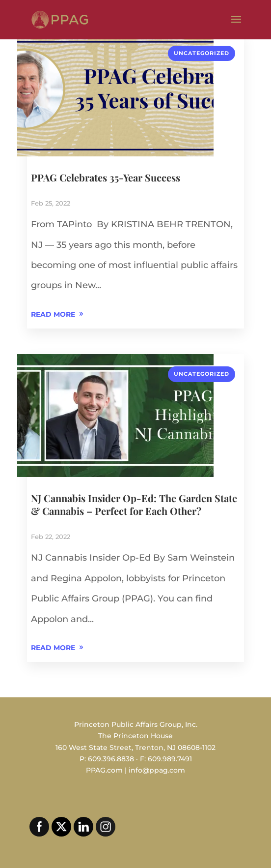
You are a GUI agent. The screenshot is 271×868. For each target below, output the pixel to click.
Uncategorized (202, 53)
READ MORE (53, 314)
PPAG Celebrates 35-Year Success (106, 177)
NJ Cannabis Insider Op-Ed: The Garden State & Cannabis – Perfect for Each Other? (134, 504)
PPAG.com (104, 770)
